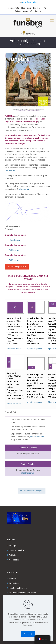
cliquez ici (10, 171)
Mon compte (13, 8)
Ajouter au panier (14, 349)
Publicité (13, 555)
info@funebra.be (28, 473)
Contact (38, 11)
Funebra (37, 8)
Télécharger (15, 240)
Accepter (28, 634)
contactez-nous (37, 437)
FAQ (45, 8)
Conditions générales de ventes (23, 593)
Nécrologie (26, 8)
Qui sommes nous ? (24, 11)
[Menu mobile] (52, 20)
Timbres (13, 578)
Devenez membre (17, 550)
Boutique (13, 546)
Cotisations (14, 583)
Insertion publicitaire (18, 588)
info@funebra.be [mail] (29, 2)
